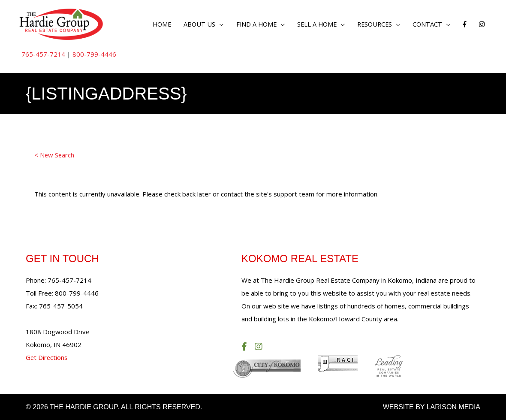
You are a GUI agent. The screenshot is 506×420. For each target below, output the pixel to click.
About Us (191, 24)
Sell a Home (312, 24)
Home (152, 24)
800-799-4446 (94, 54)
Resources (372, 24)
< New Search (55, 156)
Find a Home (249, 24)
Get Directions (47, 358)
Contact (426, 24)
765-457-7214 (43, 54)
